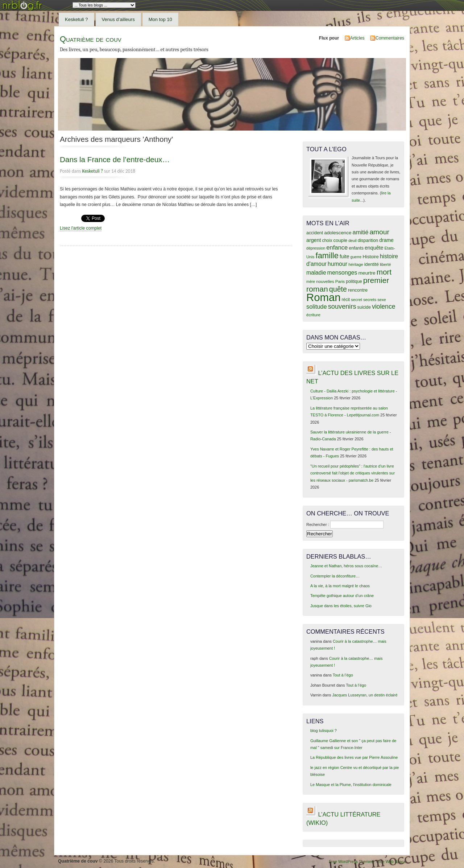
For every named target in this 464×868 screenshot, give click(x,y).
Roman (324, 297)
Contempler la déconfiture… (335, 576)
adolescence (338, 233)
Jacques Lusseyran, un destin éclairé (365, 695)
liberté (386, 264)
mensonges (342, 272)
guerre (356, 257)
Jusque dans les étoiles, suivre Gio (341, 606)
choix (327, 240)
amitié (361, 232)
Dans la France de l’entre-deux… (115, 159)
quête (338, 289)
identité (372, 264)
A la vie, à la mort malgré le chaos (340, 586)
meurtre (367, 273)
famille (327, 256)
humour (337, 264)
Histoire (370, 257)
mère (311, 281)
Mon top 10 (160, 19)
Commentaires (390, 38)
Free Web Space (391, 861)
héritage (356, 264)
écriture (313, 315)
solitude (317, 307)
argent (314, 240)
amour (379, 232)
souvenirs (342, 307)
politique (354, 281)
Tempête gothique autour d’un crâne (342, 596)
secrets (370, 300)
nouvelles (325, 281)
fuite (344, 256)
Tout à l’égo (343, 675)
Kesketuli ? (76, 19)
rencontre (358, 290)
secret (357, 300)
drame (386, 240)
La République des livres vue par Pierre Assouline (354, 757)
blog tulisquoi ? (324, 731)
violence (384, 307)
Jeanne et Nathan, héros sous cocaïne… (346, 566)
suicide (364, 307)
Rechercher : (318, 524)
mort (384, 272)
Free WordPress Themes (351, 861)
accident (315, 233)
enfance (337, 248)
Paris (340, 281)
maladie (316, 273)
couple (340, 240)
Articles (357, 38)
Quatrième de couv (91, 39)
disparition (368, 240)
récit (346, 300)
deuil (353, 240)
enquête (374, 248)
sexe (382, 300)
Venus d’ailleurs (118, 19)
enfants (356, 248)
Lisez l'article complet (81, 228)
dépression (316, 248)
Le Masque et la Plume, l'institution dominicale (351, 785)
